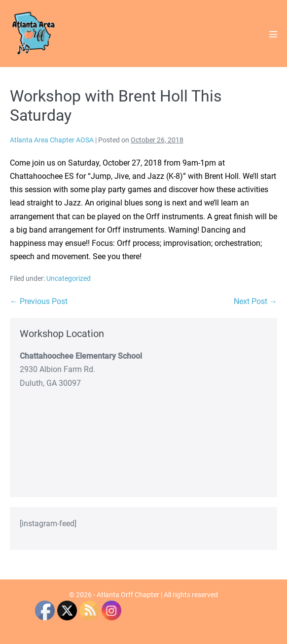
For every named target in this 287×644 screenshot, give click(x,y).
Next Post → (255, 301)
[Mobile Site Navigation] (273, 34)
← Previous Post (39, 301)
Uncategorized (69, 278)
